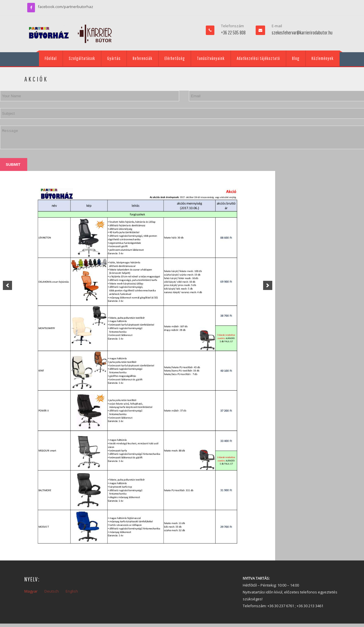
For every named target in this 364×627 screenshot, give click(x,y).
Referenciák (143, 58)
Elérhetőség (175, 58)
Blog (296, 58)
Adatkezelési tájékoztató (258, 58)
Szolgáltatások (82, 58)
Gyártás (114, 58)
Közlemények (323, 58)
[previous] (7, 285)
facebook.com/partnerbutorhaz (65, 7)
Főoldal (51, 58)
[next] (268, 285)
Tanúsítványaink (211, 58)
